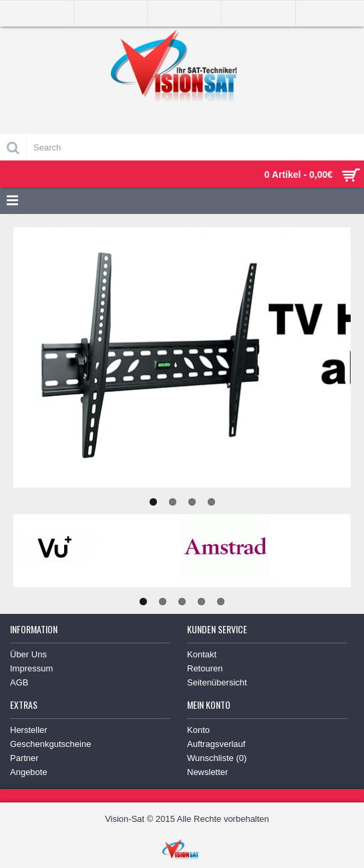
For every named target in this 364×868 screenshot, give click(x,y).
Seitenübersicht (217, 682)
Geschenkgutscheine (50, 744)
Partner (24, 758)
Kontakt (202, 654)
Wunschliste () (217, 758)
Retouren (205, 668)
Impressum (31, 668)
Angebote (29, 772)
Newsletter (207, 772)
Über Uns (28, 654)
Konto (198, 730)
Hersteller (29, 730)
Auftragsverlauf (216, 744)
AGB (19, 682)
